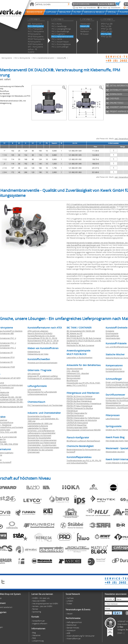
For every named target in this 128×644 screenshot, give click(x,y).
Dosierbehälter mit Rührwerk (39, 435)
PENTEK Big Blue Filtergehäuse (79, 401)
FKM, (11, 444)
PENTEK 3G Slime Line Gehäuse (79, 396)
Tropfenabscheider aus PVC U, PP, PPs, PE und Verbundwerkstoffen (84, 462)
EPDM (16, 444)
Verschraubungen (113, 338)
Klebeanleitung (34, 352)
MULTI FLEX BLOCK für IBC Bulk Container (84, 338)
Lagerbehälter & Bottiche (38, 426)
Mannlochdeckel (73, 376)
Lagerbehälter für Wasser (38, 428)
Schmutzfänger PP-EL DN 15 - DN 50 (42, 338)
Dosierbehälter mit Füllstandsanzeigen (43, 447)
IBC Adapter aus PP (75, 336)
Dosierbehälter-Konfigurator (39, 416)
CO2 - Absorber (73, 371)
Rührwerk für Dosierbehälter (39, 438)
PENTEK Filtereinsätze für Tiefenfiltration (83, 418)
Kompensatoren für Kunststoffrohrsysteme (115, 370)
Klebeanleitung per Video (38, 354)
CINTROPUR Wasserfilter (77, 425)
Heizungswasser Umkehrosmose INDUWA (84, 430)
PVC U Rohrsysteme (22, 58)
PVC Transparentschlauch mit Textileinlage (45, 405)
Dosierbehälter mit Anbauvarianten (42, 440)
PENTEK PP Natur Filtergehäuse (79, 406)
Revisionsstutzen (74, 378)
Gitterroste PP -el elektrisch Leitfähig (43, 376)
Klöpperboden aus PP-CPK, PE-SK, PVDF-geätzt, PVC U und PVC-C (84, 384)
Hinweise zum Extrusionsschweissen (42, 363)
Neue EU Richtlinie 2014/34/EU (40, 333)
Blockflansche (72, 380)
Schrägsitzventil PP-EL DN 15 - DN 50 (43, 343)
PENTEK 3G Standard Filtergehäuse (81, 399)
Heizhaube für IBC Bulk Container (80, 345)
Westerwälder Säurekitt (115, 452)
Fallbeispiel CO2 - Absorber (78, 373)
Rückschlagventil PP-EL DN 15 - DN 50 (43, 341)
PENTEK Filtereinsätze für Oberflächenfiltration (77, 414)
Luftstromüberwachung (37, 394)
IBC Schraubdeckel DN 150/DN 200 (81, 331)
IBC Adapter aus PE (74, 333)
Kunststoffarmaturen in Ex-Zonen (41, 336)
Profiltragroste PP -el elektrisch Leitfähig (44, 378)
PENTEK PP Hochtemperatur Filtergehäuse (84, 403)
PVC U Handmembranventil (44, 58)
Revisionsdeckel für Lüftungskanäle (42, 392)
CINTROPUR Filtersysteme (77, 423)
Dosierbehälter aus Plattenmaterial (42, 443)
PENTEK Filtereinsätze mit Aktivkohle (82, 420)
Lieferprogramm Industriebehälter (42, 433)
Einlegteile (110, 331)
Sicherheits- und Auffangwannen (41, 431)
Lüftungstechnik (34, 389)
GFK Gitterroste (34, 374)
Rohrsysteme (7, 58)
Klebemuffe (62, 58)
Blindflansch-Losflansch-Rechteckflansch (83, 441)
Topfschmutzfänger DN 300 (117, 385)
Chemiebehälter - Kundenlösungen (42, 445)
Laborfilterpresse (113, 419)
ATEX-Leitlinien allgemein (38, 331)
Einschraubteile (112, 333)
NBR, (6, 444)
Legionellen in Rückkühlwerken (80, 357)
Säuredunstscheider (75, 368)
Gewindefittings (112, 336)
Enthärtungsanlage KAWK (77, 427)
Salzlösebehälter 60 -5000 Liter (40, 423)
